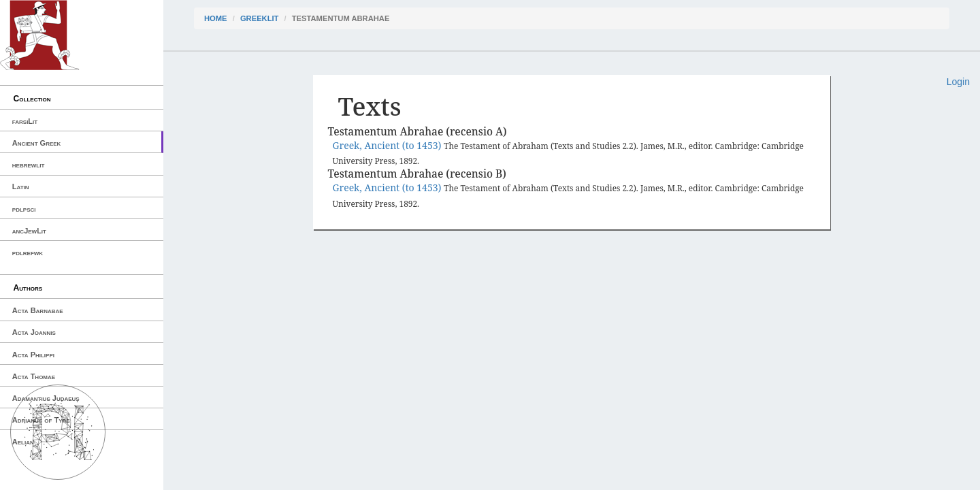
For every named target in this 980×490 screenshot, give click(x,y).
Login (958, 82)
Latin (21, 186)
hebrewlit (29, 165)
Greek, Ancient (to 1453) (389, 145)
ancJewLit (29, 231)
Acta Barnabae (38, 310)
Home (216, 18)
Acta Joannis (34, 332)
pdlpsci (24, 209)
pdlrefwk (28, 252)
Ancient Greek (37, 143)
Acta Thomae (34, 376)
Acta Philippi (33, 355)
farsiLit (25, 121)
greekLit (260, 18)
